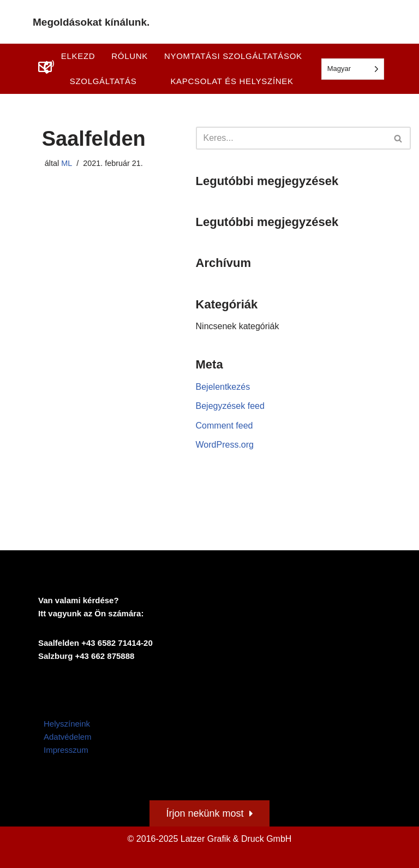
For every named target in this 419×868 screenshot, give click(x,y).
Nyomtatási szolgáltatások (233, 56)
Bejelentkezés (223, 387)
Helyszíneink (67, 724)
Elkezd (78, 56)
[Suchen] (291, 138)
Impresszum (66, 750)
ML (67, 163)
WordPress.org (225, 445)
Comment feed (225, 426)
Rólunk (130, 56)
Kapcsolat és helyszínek (232, 81)
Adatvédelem (68, 737)
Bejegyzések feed (230, 406)
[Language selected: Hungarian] (353, 69)
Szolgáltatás (103, 81)
